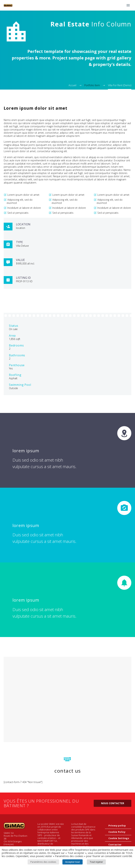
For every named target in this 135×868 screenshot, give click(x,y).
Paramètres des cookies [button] (43, 862)
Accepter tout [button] (73, 862)
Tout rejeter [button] (96, 862)
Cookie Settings (119, 838)
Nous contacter (113, 803)
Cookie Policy (117, 832)
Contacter (115, 845)
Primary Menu (128, 5)
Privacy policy (117, 826)
